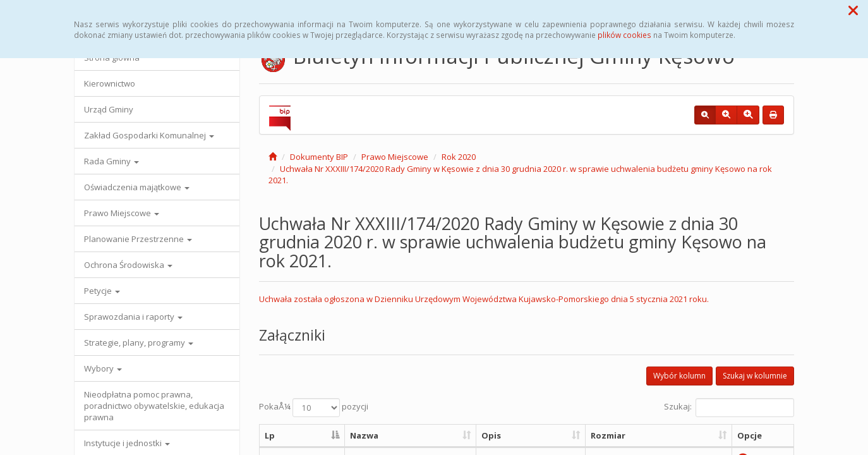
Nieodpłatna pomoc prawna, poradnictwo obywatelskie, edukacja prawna (154, 406)
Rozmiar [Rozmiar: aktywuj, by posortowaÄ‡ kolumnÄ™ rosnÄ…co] (608, 435)
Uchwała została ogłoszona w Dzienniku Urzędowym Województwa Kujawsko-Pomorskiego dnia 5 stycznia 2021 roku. (484, 299)
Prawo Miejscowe (122, 213)
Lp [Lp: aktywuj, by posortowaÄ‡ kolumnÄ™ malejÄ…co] (270, 435)
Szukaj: (729, 408)
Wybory (103, 368)
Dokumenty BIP (319, 157)
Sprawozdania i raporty (133, 317)
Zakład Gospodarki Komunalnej (149, 135)
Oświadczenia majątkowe (137, 187)
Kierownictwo (110, 83)
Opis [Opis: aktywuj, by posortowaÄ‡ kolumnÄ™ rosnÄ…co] (491, 435)
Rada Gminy (112, 161)
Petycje (102, 291)
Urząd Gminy (109, 109)
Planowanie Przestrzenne (138, 239)
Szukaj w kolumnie (755, 376)
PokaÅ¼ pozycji (314, 408)
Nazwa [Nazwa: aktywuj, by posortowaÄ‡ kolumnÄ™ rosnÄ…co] (364, 435)
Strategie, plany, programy (139, 343)
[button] (853, 10)
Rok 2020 (459, 157)
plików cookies (624, 35)
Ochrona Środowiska (128, 265)
